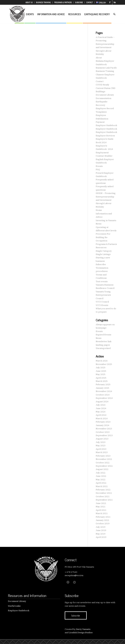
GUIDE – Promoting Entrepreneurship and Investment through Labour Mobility (106, 200)
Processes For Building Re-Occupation (103, 237)
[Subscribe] (76, 615)
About (99, 58)
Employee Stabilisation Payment (102, 119)
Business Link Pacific (106, 68)
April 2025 (101, 378)
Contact (100, 81)
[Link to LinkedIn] (115, 2)
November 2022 (104, 459)
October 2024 (103, 395)
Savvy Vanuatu (83, 629)
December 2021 (104, 493)
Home (99, 210)
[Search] (114, 14)
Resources (101, 247)
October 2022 (103, 463)
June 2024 (101, 408)
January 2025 (102, 388)
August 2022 (102, 469)
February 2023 (103, 456)
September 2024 (104, 398)
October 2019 (103, 524)
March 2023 (102, 452)
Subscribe (101, 264)
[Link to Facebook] (110, 2)
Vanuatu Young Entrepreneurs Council (103, 295)
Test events (102, 282)
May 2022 (101, 480)
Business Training (105, 71)
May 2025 (101, 374)
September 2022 (104, 466)
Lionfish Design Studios (81, 633)
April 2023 (101, 449)
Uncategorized (103, 348)
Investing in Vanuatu (106, 220)
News (99, 224)
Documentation (103, 98)
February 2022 (103, 490)
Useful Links (14, 606)
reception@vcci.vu (74, 575)
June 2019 (101, 530)
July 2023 (101, 442)
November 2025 (104, 364)
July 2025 (101, 368)
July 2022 (101, 473)
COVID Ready (102, 85)
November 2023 (104, 429)
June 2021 (101, 503)
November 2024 (104, 391)
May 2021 (101, 507)
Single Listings (103, 254)
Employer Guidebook (106, 125)
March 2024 (102, 418)
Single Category (104, 251)
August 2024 (102, 402)
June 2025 (101, 371)
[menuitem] (29, 2)
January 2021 (102, 520)
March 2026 (102, 361)
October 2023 (103, 432)
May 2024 (101, 412)
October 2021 (103, 496)
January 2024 (102, 425)
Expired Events (103, 335)
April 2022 (101, 483)
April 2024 (101, 415)
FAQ (98, 170)
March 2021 (102, 513)
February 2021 (103, 517)
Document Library (105, 95)
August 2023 (102, 439)
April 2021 (101, 510)
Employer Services (105, 136)
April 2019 (101, 537)
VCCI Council (102, 302)
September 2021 (104, 500)
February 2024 (103, 422)
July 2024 (101, 405)
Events (99, 166)
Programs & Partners (106, 244)
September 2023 (104, 435)
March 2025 (102, 381)
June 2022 (101, 476)
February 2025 (103, 384)
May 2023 (101, 446)
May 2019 (101, 534)
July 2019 (101, 527)
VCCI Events (102, 305)
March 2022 (102, 486)
